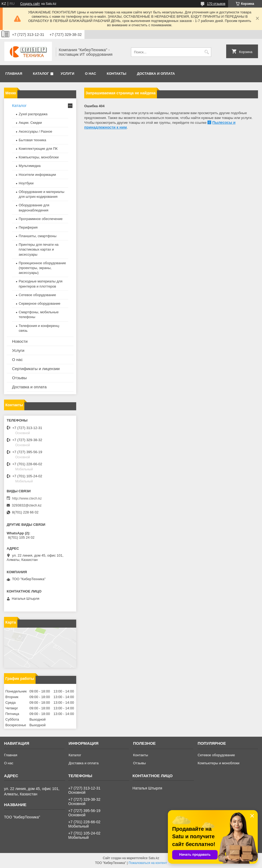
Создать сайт (30, 4)
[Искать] (207, 52)
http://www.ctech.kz (27, 498)
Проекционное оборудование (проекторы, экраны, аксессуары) (42, 268)
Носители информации (37, 175)
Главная (14, 74)
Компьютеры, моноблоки (39, 157)
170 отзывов (216, 4)
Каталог (41, 74)
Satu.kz (154, 858)
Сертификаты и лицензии (36, 369)
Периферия (28, 227)
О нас (91, 74)
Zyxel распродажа (33, 114)
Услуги (68, 74)
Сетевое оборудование (37, 295)
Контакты (116, 74)
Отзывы (19, 378)
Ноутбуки (26, 183)
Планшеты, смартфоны (38, 236)
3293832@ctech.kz (27, 505)
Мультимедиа (30, 166)
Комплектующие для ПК (38, 149)
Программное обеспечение (41, 219)
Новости (20, 341)
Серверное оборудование (40, 303)
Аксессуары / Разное (35, 131)
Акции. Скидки (30, 123)
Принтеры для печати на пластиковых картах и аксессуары (39, 249)
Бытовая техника (32, 140)
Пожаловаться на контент (148, 863)
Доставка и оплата (156, 74)
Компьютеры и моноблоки (218, 763)
